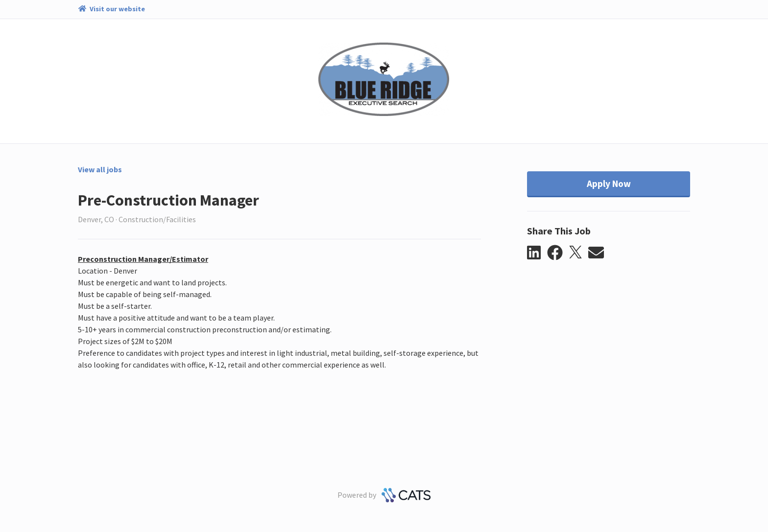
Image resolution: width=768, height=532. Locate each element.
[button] (537, 253)
